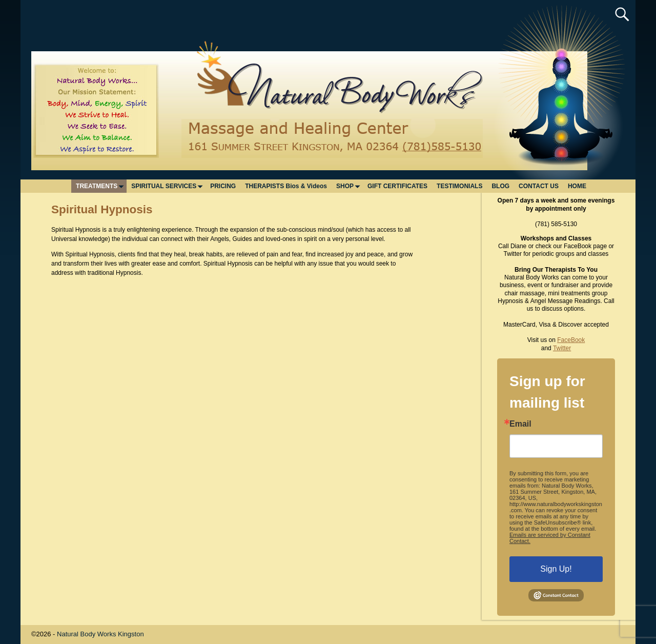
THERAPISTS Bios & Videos (286, 186)
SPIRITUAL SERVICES (168, 186)
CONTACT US (539, 186)
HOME (577, 186)
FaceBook (571, 340)
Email (520, 424)
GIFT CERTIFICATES (397, 186)
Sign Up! (556, 569)
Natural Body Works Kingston (100, 634)
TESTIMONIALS (459, 186)
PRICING (223, 186)
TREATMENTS (101, 186)
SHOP (350, 186)
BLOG (500, 186)
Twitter (562, 348)
